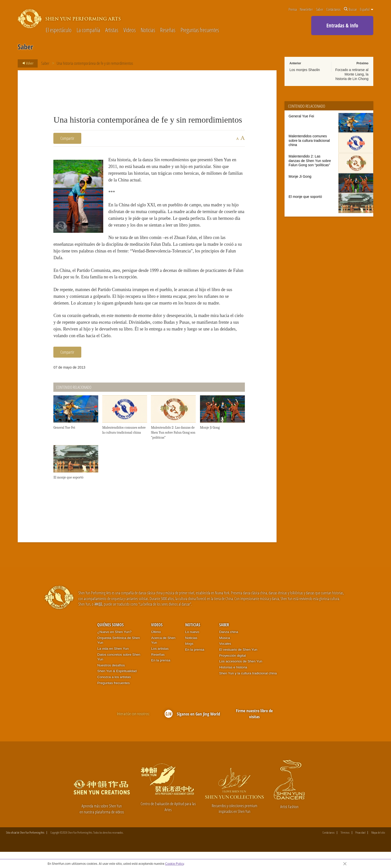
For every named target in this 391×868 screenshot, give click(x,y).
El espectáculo (59, 30)
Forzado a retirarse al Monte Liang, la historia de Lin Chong (352, 74)
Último (156, 648)
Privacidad (360, 849)
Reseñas (168, 30)
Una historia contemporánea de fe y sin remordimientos (95, 63)
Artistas (112, 30)
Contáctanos (333, 9)
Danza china (229, 648)
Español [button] (367, 9)
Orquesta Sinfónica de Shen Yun (119, 656)
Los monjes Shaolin (305, 70)
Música (225, 654)
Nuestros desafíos (111, 681)
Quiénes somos (110, 641)
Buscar (350, 9)
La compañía (88, 30)
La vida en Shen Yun (113, 665)
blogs (189, 660)
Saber (320, 9)
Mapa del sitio (378, 849)
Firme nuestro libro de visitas (254, 730)
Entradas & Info (342, 25)
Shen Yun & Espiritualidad (117, 687)
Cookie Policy (174, 864)
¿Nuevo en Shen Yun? (114, 648)
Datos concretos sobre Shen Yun (119, 673)
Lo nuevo (192, 648)
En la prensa (161, 676)
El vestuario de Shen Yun (238, 666)
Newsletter (306, 9)
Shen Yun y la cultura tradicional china (248, 689)
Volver (26, 63)
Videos (130, 30)
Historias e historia (233, 683)
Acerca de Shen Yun (163, 656)
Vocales (225, 660)
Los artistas (160, 665)
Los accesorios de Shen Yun (241, 677)
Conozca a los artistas (114, 693)
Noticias (148, 30)
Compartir (67, 138)
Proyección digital (233, 671)
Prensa (293, 9)
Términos (345, 849)
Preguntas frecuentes (200, 30)
